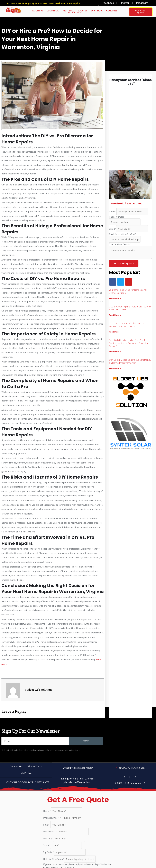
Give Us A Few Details (120, 244)
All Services (69, 11)
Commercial (53, 11)
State (47, 845)
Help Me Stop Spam (54, 859)
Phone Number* (52, 818)
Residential (38, 11)
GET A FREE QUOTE (124, 263)
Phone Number (117, 217)
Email (113, 229)
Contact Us (16, 766)
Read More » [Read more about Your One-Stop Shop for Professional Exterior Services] (115, 298)
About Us (83, 11)
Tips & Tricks (35, 766)
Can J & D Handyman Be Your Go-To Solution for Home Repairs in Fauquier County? (129, 343)
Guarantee (112, 11)
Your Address (50, 831)
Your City (48, 838)
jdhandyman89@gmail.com (78, 782)
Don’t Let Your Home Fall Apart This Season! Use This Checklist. (127, 325)
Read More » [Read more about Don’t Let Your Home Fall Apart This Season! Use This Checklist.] (115, 332)
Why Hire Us (97, 11)
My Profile (26, 773)
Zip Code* (49, 852)
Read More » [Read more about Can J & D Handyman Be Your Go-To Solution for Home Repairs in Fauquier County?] (115, 352)
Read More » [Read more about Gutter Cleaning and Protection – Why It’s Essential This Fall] (115, 315)
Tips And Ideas (75, 13)
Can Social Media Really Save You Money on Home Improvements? (130, 361)
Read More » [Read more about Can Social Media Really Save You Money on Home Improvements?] (115, 368)
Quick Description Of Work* (123, 234)
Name (113, 212)
